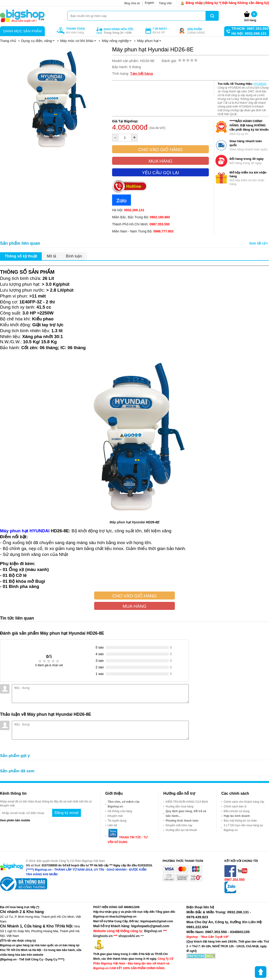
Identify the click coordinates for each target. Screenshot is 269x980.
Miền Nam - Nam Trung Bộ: (143, 231)
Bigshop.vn (153, 931)
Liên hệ (112, 825)
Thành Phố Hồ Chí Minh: (141, 224)
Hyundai (138, 522)
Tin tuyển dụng (117, 821)
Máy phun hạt (120, 522)
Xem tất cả (258, 243)
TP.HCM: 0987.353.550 (250, 28)
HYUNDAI (260, 84)
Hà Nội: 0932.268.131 (249, 33)
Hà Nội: (128, 210)
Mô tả (51, 256)
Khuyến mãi (115, 816)
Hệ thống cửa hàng (120, 811)
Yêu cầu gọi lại (160, 173)
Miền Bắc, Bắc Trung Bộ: (141, 217)
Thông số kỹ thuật (21, 256)
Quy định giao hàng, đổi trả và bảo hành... (186, 814)
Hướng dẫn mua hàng (179, 806)
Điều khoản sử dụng (237, 811)
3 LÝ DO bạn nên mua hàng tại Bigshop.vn (243, 828)
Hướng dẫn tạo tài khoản (181, 830)
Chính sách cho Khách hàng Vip (244, 802)
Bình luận (74, 256)
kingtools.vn (103, 936)
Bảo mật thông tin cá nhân (240, 821)
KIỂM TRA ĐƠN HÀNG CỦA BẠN (187, 802)
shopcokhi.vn (129, 936)
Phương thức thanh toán (182, 821)
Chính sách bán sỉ (235, 806)
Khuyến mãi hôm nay (179, 825)
